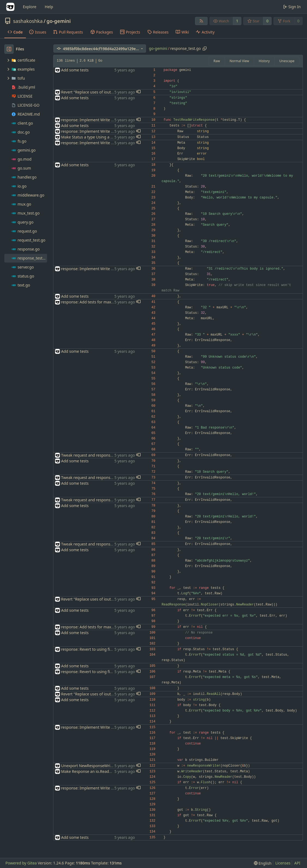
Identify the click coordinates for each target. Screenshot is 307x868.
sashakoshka (28, 21)
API (297, 863)
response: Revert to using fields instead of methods (107, 649)
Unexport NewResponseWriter (88, 766)
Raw (217, 61)
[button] (138, 92)
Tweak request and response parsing (94, 455)
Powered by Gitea (21, 863)
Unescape (287, 61)
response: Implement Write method (93, 120)
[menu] (263, 863)
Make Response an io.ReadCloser (91, 771)
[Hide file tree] (9, 49)
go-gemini (59, 21)
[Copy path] (205, 49)
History (264, 61)
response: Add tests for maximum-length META (103, 302)
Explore (30, 7)
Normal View (239, 61)
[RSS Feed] (201, 21)
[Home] (10, 7)
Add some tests (75, 70)
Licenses (283, 863)
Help (49, 7)
